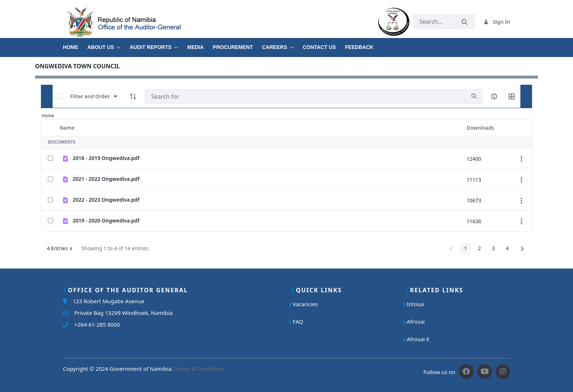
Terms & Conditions (200, 369)
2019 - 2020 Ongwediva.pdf (106, 220)
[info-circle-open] (494, 96)
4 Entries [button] (62, 250)
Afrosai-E (418, 339)
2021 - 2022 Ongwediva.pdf (106, 179)
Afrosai (416, 321)
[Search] (305, 96)
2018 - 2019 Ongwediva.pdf (106, 158)
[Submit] (464, 22)
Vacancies (305, 304)
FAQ (298, 321)
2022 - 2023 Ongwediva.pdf (106, 200)
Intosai (415, 304)
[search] (474, 96)
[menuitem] (75, 45)
